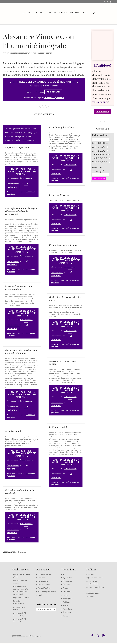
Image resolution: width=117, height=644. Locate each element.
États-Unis (67, 612)
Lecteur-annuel (28, 140)
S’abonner (75, 13)
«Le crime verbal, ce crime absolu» (62, 362)
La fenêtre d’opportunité (18, 148)
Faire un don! (100, 135)
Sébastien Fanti (44, 581)
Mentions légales (94, 593)
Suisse (65, 606)
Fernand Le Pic (44, 585)
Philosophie (67, 599)
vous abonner (100, 102)
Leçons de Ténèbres (59, 195)
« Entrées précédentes (15, 553)
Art (64, 574)
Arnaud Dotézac (44, 588)
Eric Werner (43, 578)
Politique (66, 602)
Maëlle (40, 595)
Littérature (67, 592)
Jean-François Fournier (47, 592)
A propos (26, 13)
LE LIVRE (53, 13)
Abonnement (103, 111)
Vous (85, 13)
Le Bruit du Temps (31, 53)
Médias (65, 595)
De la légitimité (13, 431)
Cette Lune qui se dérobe (62, 127)
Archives (40, 13)
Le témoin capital (58, 427)
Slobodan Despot (45, 53)
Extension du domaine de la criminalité (20, 492)
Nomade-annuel (12, 140)
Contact (63, 13)
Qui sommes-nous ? (95, 578)
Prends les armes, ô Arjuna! (63, 245)
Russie (65, 616)
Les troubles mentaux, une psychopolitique (19, 288)
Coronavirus (67, 581)
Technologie (67, 609)
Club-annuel (26, 136)
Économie (66, 585)
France (65, 588)
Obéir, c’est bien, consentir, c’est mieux (65, 299)
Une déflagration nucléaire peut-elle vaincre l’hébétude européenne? (22, 211)
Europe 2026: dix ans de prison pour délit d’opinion (21, 351)
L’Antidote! (102, 65)
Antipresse (11, 53)
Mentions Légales (35, 636)
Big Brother (67, 578)
